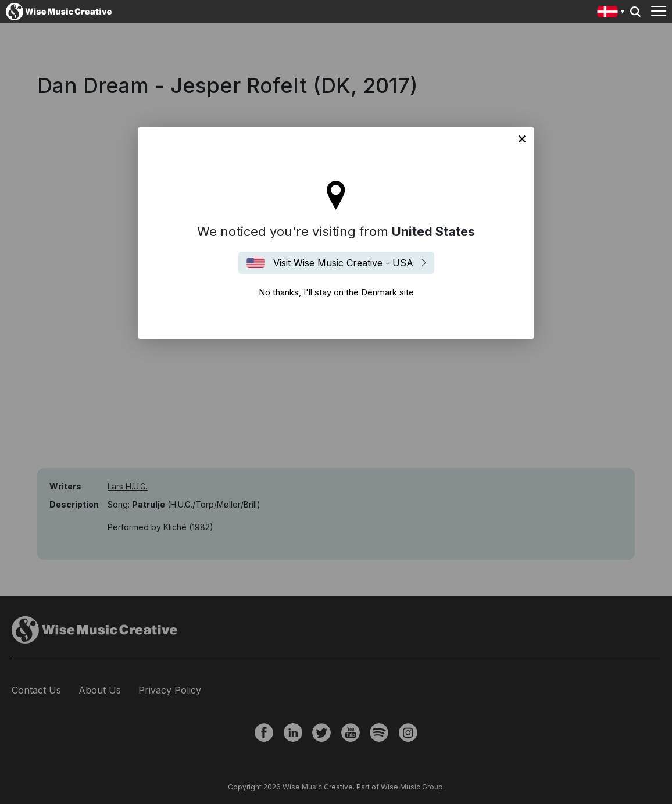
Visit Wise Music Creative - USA (343, 263)
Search (635, 12)
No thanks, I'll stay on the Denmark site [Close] (522, 139)
